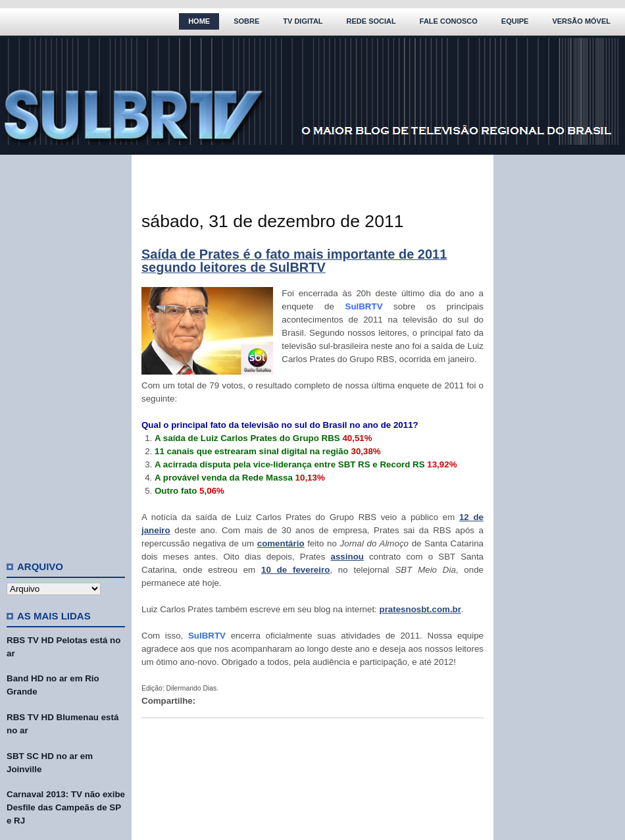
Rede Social (371, 21)
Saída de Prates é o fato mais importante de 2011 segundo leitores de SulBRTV (294, 261)
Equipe (515, 21)
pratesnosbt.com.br (420, 609)
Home (199, 21)
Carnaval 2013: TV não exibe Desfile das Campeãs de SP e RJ (66, 807)
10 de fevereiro (295, 570)
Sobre (246, 21)
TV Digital (303, 21)
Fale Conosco (449, 21)
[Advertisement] (66, 352)
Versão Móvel (581, 21)
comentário (281, 543)
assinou (347, 557)
